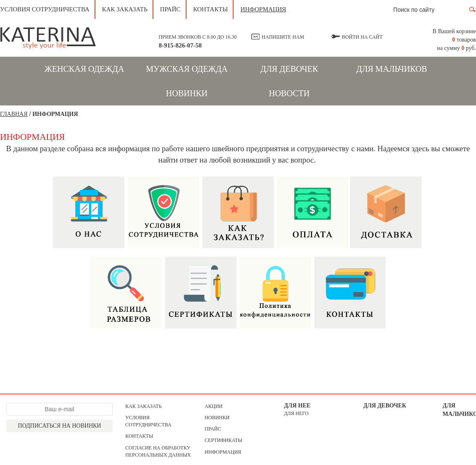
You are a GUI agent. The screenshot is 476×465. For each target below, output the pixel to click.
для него (296, 413)
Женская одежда (84, 69)
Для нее (297, 406)
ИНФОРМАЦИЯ (55, 114)
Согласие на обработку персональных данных (158, 451)
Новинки (187, 93)
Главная (14, 114)
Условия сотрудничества (45, 9)
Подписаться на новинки (60, 426)
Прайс (170, 9)
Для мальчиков (392, 69)
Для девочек (289, 69)
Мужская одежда (187, 69)
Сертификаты (224, 440)
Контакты (211, 9)
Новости (289, 93)
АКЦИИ (214, 406)
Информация (263, 9)
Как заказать (125, 9)
